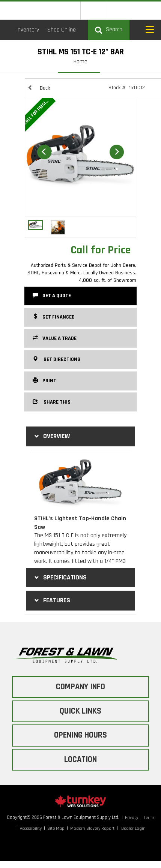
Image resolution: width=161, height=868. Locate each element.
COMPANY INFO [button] (80, 687)
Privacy (132, 818)
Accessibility (31, 828)
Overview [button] (51, 436)
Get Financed (54, 317)
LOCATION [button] (80, 759)
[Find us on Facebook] (119, 10)
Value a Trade (55, 338)
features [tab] (51, 600)
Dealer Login (133, 828)
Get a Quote (52, 295)
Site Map (56, 828)
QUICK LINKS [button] (80, 711)
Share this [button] (52, 402)
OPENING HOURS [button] (80, 735)
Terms (149, 818)
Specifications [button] (60, 578)
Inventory (28, 30)
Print (44, 380)
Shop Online (62, 30)
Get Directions (56, 359)
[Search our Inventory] (109, 30)
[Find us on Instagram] (134, 10)
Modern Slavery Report (92, 828)
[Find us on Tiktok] (148, 10)
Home (80, 62)
